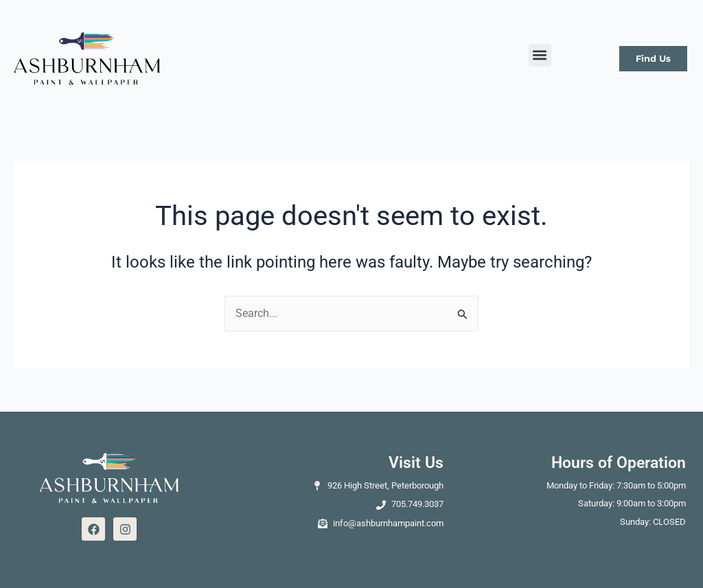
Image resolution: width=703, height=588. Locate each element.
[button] (540, 55)
